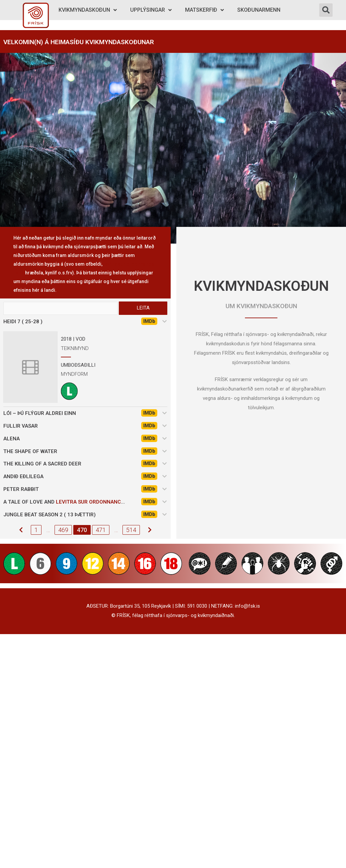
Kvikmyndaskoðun (88, 10)
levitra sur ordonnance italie (98, 502)
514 (131, 530)
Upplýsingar (151, 10)
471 (101, 530)
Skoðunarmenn (259, 10)
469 (63, 530)
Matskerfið (204, 10)
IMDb (149, 322)
